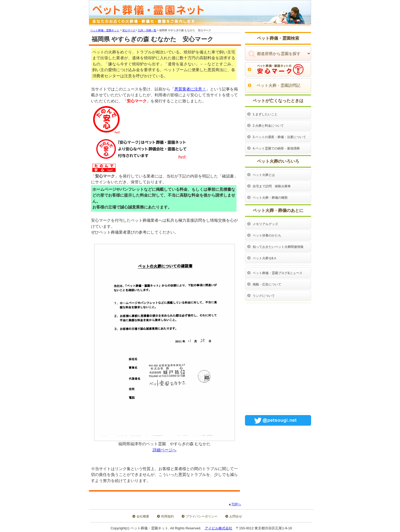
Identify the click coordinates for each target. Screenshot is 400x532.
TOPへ (236, 504)
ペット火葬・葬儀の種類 (270, 198)
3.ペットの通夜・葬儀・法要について (279, 137)
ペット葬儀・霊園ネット (105, 30)
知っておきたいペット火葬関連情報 (278, 247)
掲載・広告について (267, 284)
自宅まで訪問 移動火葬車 (272, 186)
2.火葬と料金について (268, 126)
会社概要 (143, 516)
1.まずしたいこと (265, 114)
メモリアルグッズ (265, 224)
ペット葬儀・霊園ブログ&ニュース (278, 273)
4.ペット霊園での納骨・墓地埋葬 (276, 148)
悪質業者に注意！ (190, 89)
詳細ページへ (165, 450)
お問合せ (236, 516)
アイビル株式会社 (219, 528)
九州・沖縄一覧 (147, 30)
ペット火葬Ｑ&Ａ (265, 258)
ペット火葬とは (264, 175)
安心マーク (129, 30)
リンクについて (264, 296)
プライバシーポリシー (202, 516)
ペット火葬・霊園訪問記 (278, 85)
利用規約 (167, 516)
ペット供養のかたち (267, 235)
